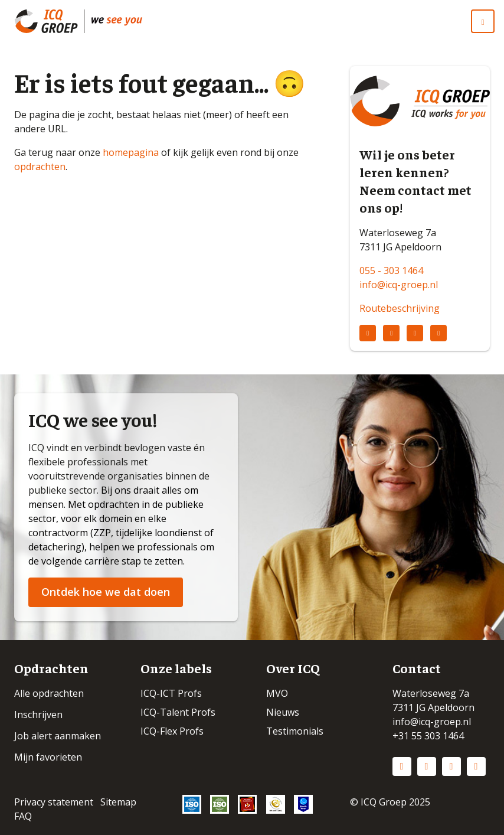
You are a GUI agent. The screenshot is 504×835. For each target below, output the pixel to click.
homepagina (131, 152)
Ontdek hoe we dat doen (106, 592)
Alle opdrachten (49, 693)
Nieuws (283, 712)
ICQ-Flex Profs (172, 731)
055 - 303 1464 (391, 270)
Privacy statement (54, 802)
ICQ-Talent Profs (178, 712)
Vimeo (476, 766)
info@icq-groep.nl (399, 285)
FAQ (23, 816)
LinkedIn (402, 766)
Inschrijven (38, 715)
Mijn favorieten (48, 757)
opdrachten (40, 167)
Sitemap (118, 802)
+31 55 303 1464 (428, 736)
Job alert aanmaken (58, 736)
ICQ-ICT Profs (171, 693)
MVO (277, 693)
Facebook (451, 766)
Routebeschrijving (400, 308)
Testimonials (295, 731)
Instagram (427, 766)
